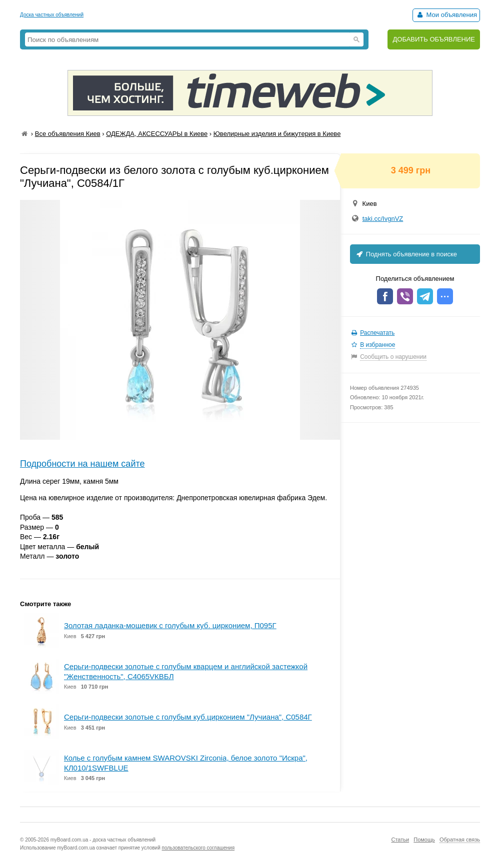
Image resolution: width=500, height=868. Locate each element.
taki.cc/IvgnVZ (383, 219)
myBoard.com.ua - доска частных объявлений (103, 840)
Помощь (424, 840)
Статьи (400, 840)
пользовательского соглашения (198, 848)
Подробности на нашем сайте (82, 464)
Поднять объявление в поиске (406, 254)
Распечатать (377, 333)
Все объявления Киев (68, 134)
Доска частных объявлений (52, 15)
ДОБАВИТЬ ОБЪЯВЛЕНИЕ (434, 39)
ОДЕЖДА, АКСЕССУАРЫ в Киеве (157, 134)
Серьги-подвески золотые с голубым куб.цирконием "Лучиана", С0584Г (188, 717)
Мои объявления (446, 15)
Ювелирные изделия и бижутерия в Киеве (277, 134)
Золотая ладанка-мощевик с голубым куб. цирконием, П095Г (170, 625)
